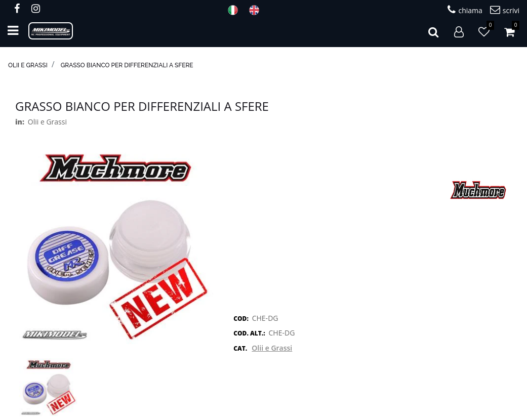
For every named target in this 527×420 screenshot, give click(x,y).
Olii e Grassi (28, 65)
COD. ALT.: (249, 333)
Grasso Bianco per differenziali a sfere (127, 65)
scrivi (505, 10)
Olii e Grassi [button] (272, 348)
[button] (433, 31)
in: (20, 122)
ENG (257, 10)
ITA (236, 10)
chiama (465, 10)
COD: (241, 319)
